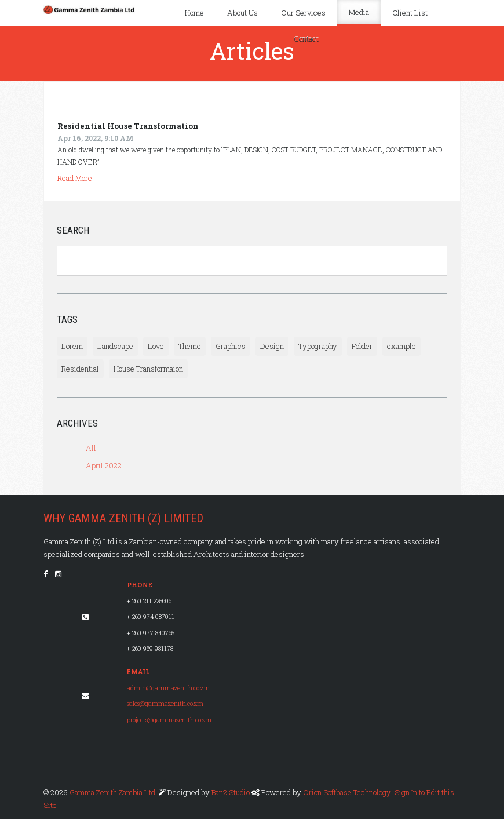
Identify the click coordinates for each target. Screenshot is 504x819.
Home (194, 13)
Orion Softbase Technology (347, 792)
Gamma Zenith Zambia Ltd (112, 792)
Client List (410, 13)
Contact (306, 39)
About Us (242, 13)
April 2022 (104, 465)
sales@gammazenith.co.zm (165, 704)
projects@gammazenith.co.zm (169, 720)
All (91, 448)
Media (359, 12)
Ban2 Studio (231, 792)
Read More (75, 178)
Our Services (303, 13)
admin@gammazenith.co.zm (168, 688)
